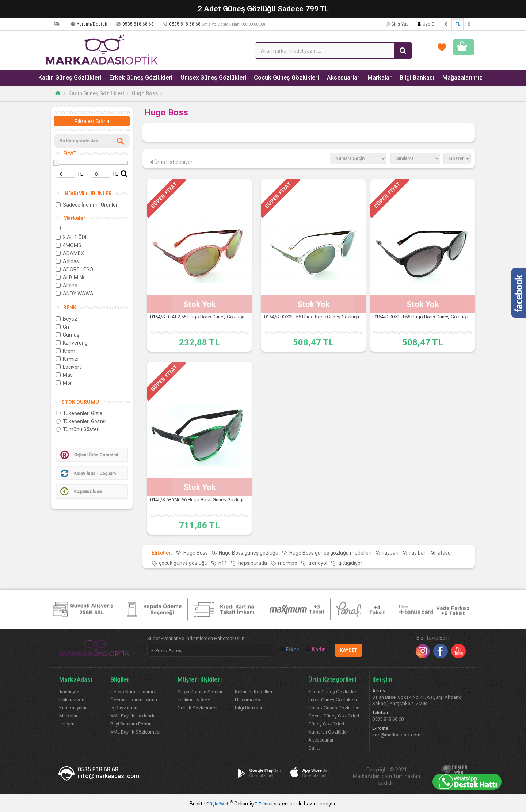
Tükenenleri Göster (81, 421)
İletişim (67, 724)
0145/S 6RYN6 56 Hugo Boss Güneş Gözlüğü (200, 504)
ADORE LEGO (75, 269)
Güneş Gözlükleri (326, 724)
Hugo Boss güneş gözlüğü (249, 553)
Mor (64, 383)
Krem (66, 351)
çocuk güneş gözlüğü (183, 563)
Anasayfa (69, 692)
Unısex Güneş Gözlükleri (206, 78)
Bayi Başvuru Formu (131, 724)
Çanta (315, 748)
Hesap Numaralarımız (133, 692)
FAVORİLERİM (387, 50)
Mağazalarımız (448, 78)
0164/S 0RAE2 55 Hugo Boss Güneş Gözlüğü (200, 321)
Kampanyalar (73, 708)
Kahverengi (72, 343)
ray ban (418, 553)
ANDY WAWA (75, 294)
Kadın (316, 650)
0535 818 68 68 (171, 24)
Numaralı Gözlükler (328, 732)
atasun (446, 553)
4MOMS (69, 245)
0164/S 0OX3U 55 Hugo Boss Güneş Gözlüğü (313, 321)
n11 (223, 563)
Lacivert (68, 367)
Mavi (65, 375)
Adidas (67, 261)
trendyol (318, 563)
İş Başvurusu (124, 708)
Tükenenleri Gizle (79, 413)
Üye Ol (428, 24)
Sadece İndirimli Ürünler (87, 205)
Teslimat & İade (194, 700)
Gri (62, 327)
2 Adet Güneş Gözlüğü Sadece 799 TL (263, 9)
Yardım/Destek (125, 24)
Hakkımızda (72, 700)
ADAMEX (70, 253)
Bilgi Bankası (403, 78)
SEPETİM (448, 51)
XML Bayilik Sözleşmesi (135, 732)
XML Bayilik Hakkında (133, 716)
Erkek (289, 650)
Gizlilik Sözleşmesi (197, 708)
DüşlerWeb (218, 804)
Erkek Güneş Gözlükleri (136, 78)
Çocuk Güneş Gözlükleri (276, 78)
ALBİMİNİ (70, 277)
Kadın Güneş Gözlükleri (68, 78)
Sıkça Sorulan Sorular (200, 692)
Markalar (366, 78)
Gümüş (68, 335)
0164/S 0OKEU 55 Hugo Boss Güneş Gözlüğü (423, 321)
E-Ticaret (264, 804)
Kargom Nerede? (78, 24)
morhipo (288, 563)
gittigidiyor (350, 563)
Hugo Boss (145, 93)
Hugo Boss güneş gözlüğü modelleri (330, 553)
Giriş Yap (398, 24)
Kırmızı (67, 359)
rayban (390, 553)
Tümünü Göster (77, 429)
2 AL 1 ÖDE (72, 237)
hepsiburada (253, 563)
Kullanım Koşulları (254, 692)
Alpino (67, 286)
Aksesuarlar (331, 78)
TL (458, 24)
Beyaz (67, 319)
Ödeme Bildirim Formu (134, 700)
